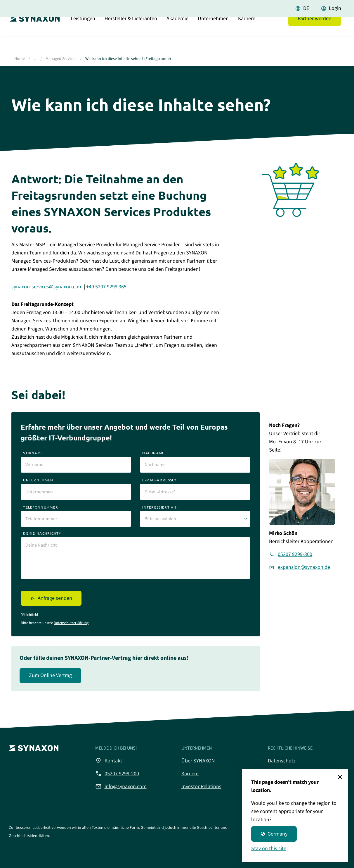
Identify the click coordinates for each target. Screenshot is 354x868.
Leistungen (83, 33)
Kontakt (109, 761)
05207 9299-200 (117, 774)
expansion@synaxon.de (304, 567)
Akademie (177, 33)
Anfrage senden (55, 598)
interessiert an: (160, 507)
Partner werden (315, 33)
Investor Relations (201, 787)
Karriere (247, 33)
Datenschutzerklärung (71, 623)
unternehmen (38, 480)
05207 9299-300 (295, 554)
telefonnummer (41, 507)
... (35, 59)
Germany (274, 834)
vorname (33, 453)
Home (20, 59)
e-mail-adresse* (159, 480)
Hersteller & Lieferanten (131, 33)
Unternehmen (213, 33)
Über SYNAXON (198, 761)
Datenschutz (282, 761)
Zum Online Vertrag (50, 675)
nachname (153, 453)
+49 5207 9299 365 (106, 287)
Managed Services (61, 59)
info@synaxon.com (121, 786)
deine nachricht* (42, 533)
